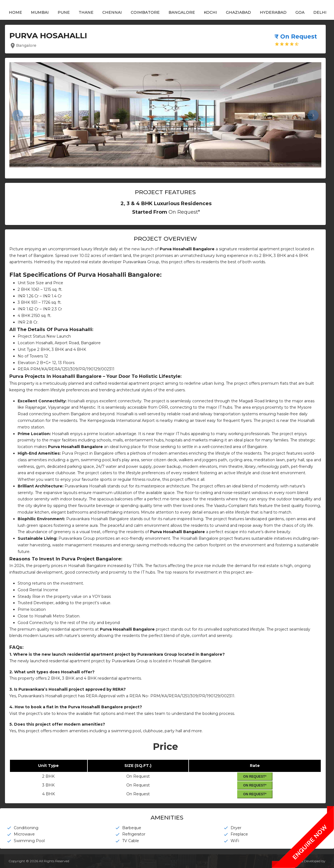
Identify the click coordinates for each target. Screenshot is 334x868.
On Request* (255, 776)
